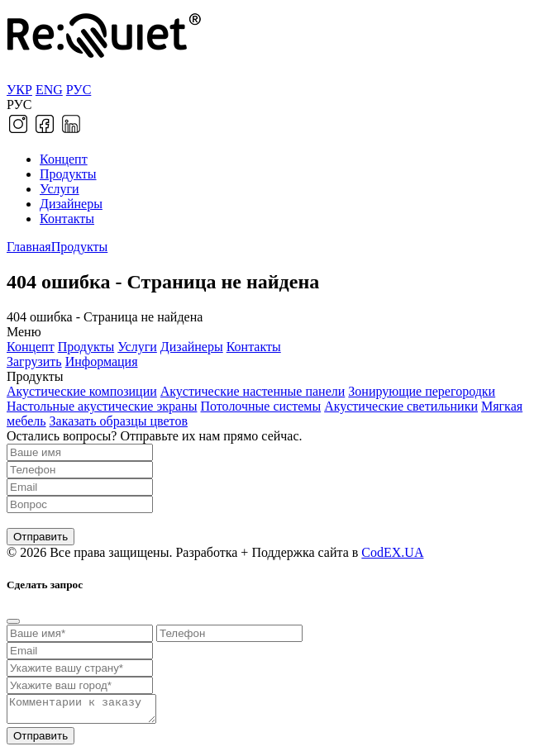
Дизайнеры (71, 204)
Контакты (67, 219)
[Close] (13, 621)
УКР (19, 90)
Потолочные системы (260, 406)
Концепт (64, 159)
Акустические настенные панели (253, 391)
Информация (102, 361)
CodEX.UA (392, 552)
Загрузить (34, 361)
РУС (79, 90)
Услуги (60, 189)
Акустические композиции (82, 391)
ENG (49, 90)
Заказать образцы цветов (119, 421)
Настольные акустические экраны (102, 406)
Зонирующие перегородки (422, 391)
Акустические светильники (401, 406)
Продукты (68, 174)
